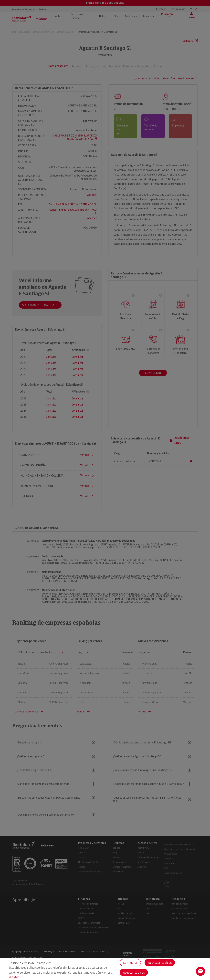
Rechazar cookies (160, 963)
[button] (200, 971)
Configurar (130, 963)
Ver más (14, 977)
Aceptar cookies (134, 973)
